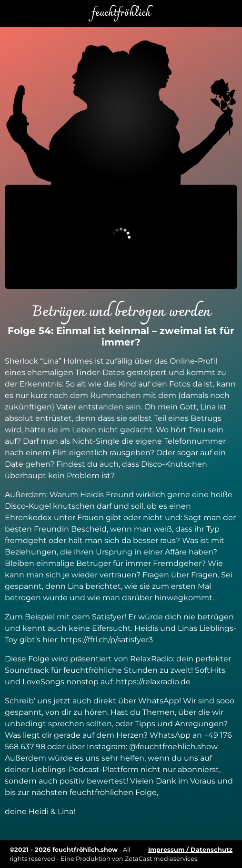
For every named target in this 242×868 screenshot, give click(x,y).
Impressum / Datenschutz (190, 850)
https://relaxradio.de (153, 682)
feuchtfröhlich (121, 13)
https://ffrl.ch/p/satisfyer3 (107, 640)
